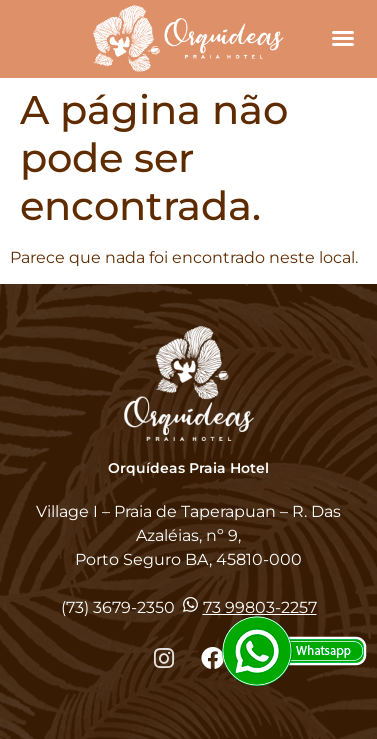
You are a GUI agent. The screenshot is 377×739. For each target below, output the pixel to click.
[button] (343, 38)
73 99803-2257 (260, 607)
